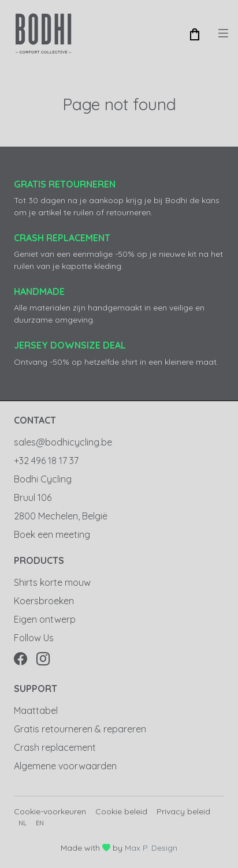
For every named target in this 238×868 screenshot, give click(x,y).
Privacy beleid (183, 811)
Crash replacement (55, 747)
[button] (195, 33)
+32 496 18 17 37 (46, 461)
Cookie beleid (121, 811)
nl (23, 823)
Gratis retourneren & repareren (80, 729)
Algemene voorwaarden (65, 766)
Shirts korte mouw (52, 582)
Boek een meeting (52, 534)
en (40, 823)
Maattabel (36, 710)
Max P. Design (151, 848)
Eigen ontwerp (45, 619)
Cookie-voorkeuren (50, 811)
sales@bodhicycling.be (63, 442)
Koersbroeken (44, 601)
